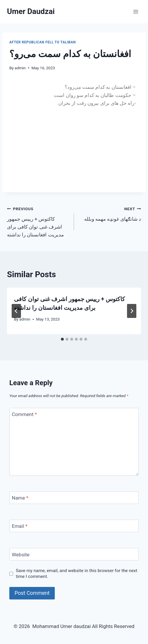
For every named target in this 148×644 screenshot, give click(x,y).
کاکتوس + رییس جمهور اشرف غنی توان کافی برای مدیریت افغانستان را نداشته (38, 221)
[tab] (62, 339)
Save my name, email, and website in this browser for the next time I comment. (76, 574)
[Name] (74, 498)
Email (20, 526)
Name (20, 498)
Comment (24, 414)
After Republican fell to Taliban (43, 42)
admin (20, 68)
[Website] (74, 554)
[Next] (132, 311)
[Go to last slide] (16, 311)
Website (21, 555)
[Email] (74, 526)
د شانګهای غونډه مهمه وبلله (110, 213)
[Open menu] (136, 11)
